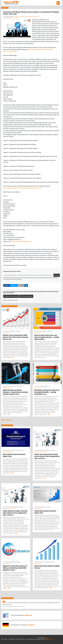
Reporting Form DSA (40, 639)
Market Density (38, 564)
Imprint (6, 639)
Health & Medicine (45, 386)
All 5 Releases (7, 420)
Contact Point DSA (30, 639)
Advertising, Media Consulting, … (48, 450)
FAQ (2, 639)
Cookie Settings (50, 639)
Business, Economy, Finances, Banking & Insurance (27, 16)
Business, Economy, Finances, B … (16, 386)
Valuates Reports (38, 509)
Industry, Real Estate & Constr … (48, 562)
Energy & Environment (46, 507)
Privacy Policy (12, 639)
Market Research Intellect (41, 452)
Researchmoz (16, 18)
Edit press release (26, 296)
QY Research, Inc (7, 564)
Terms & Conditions (20, 639)
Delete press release (11, 296)
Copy (57, 275)
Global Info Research (8, 452)
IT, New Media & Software (15, 331)
